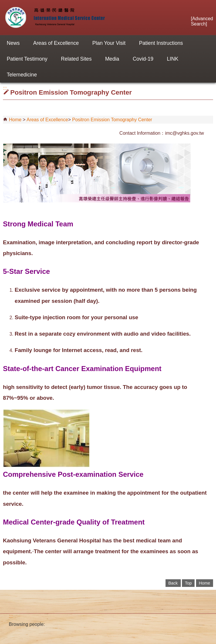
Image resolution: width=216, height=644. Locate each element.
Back (173, 583)
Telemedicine (22, 75)
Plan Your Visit (109, 43)
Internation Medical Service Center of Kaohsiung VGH (54, 18)
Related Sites (76, 59)
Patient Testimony (27, 59)
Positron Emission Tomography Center (112, 120)
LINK (173, 59)
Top (188, 583)
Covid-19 (143, 59)
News (13, 43)
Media (112, 59)
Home (15, 120)
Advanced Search (202, 21)
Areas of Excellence (56, 43)
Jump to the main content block (3, 3)
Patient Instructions (161, 43)
